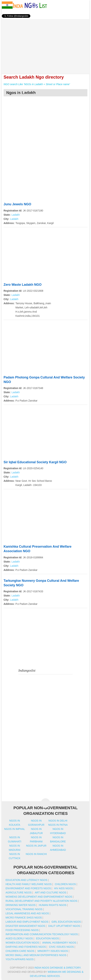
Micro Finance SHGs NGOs (24, 918)
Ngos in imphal (15, 829)
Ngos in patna (58, 825)
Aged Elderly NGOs (19, 938)
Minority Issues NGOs (53, 951)
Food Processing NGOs (22, 930)
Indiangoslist (27, 671)
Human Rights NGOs (53, 905)
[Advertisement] (45, 44)
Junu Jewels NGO (17, 204)
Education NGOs (47, 938)
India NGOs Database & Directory (58, 968)
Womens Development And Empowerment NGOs (39, 897)
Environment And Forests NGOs (28, 888)
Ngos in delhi (58, 821)
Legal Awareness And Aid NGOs (27, 913)
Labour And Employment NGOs (27, 922)
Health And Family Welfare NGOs (29, 884)
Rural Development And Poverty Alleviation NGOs (41, 901)
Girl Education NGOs (66, 922)
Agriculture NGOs (19, 893)
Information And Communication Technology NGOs (42, 934)
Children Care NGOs (20, 951)
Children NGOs (65, 884)
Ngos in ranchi (36, 854)
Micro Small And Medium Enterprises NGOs (36, 955)
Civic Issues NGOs (61, 947)
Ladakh (16, 215)
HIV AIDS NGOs (63, 888)
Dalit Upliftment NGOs (64, 926)
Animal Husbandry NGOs (59, 943)
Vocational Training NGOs (24, 909)
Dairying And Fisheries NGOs (26, 947)
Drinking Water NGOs (21, 905)
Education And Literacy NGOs (26, 880)
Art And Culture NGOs (51, 893)
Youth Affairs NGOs (20, 959)
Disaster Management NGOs (25, 926)
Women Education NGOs (22, 943)
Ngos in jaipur (36, 846)
